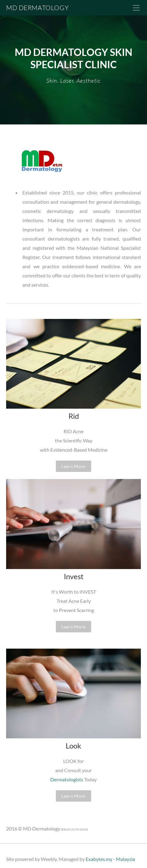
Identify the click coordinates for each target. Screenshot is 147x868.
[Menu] (136, 8)
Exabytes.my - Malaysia (110, 859)
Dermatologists (67, 779)
